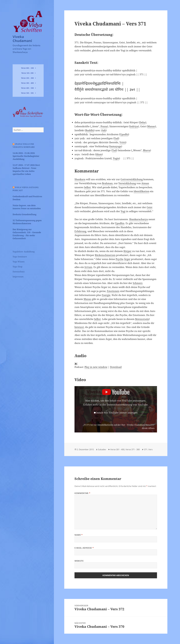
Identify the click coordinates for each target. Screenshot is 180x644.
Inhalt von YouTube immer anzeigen (117, 413)
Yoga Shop (17, 267)
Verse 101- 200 (27, 73)
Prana (104, 126)
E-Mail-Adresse (84, 548)
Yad (116, 138)
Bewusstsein (142, 319)
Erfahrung (80, 231)
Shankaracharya (138, 219)
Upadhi (124, 134)
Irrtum (88, 267)
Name (79, 535)
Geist (149, 207)
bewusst (79, 327)
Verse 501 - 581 (27, 93)
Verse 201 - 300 (27, 78)
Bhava (147, 150)
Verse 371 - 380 (133, 449)
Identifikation (141, 191)
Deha (142, 122)
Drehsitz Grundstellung (24, 214)
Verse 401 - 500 (27, 88)
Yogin (116, 158)
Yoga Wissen (19, 262)
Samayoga (115, 146)
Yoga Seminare (20, 257)
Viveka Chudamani (22, 39)
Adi (104, 130)
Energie (106, 295)
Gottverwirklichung (132, 179)
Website (79, 561)
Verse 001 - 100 (27, 68)
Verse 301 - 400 (27, 83)
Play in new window (96, 367)
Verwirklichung (127, 183)
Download (116, 367)
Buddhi (90, 130)
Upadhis (120, 223)
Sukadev (102, 449)
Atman (145, 183)
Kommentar (82, 493)
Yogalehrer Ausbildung (24, 252)
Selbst (87, 187)
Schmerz (138, 283)
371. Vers (148, 449)
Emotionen (113, 291)
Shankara (80, 179)
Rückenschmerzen (105, 255)
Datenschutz (19, 272)
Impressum (18, 277)
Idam (99, 154)
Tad (114, 150)
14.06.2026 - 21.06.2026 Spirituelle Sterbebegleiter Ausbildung (26, 156)
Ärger (127, 259)
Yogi (123, 211)
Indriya (134, 126)
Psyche (119, 259)
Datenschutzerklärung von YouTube (127, 405)
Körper (127, 251)
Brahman (107, 183)
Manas (151, 126)
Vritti (122, 142)
